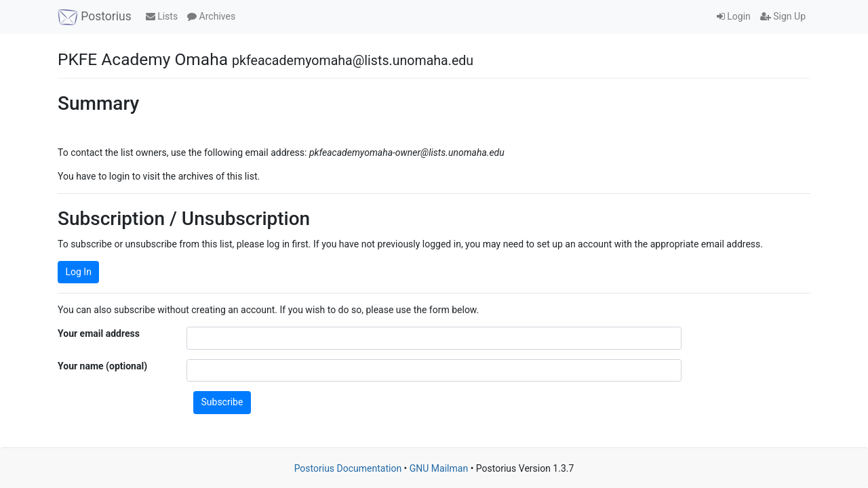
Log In (79, 272)
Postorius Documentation (348, 468)
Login (734, 16)
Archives (211, 16)
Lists (162, 16)
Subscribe (222, 402)
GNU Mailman (439, 468)
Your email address (99, 333)
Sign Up (783, 16)
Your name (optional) (102, 366)
